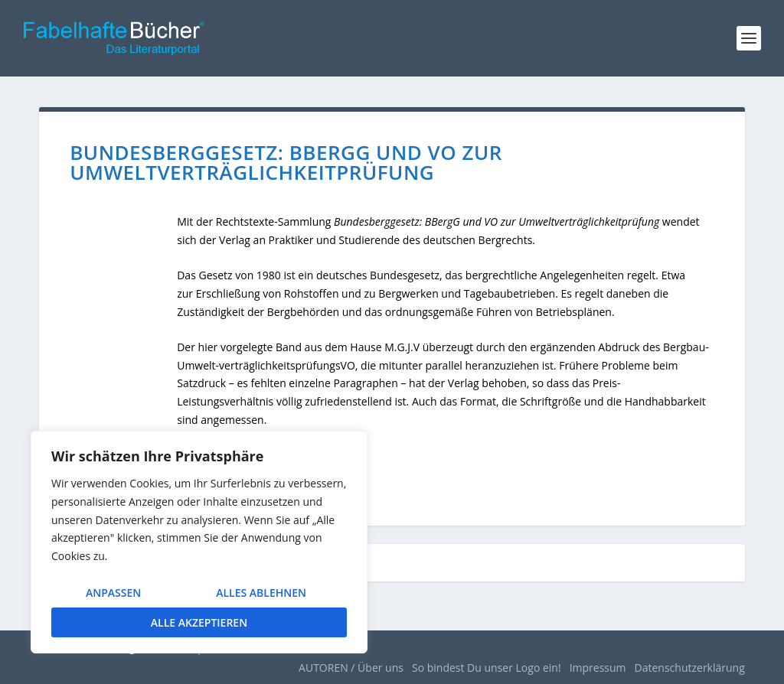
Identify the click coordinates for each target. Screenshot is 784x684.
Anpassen (113, 593)
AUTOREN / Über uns (351, 668)
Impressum (598, 668)
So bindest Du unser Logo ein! (487, 668)
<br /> (123, 312)
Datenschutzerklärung (690, 668)
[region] (199, 542)
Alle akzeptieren (199, 622)
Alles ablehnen (261, 593)
